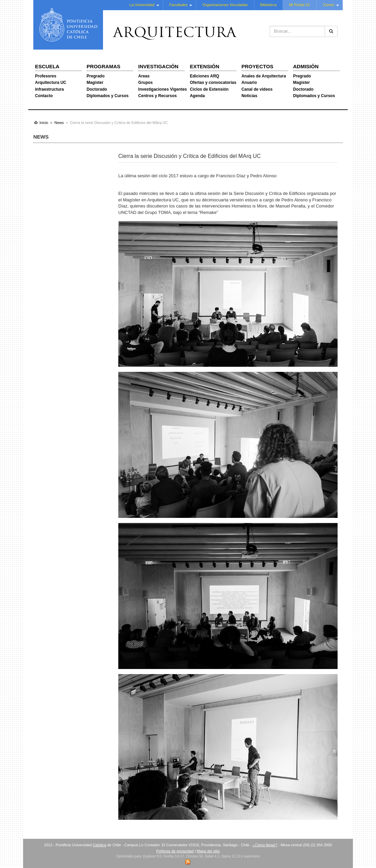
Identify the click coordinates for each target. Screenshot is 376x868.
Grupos (146, 83)
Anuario (249, 83)
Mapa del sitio (208, 851)
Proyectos (257, 66)
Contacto (44, 96)
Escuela (47, 66)
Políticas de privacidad (175, 851)
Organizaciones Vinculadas (225, 5)
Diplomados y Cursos (108, 96)
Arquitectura (175, 34)
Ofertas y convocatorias (213, 83)
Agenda (197, 96)
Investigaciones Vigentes (163, 89)
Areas (144, 76)
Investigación (158, 66)
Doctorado (97, 89)
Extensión (204, 66)
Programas (104, 66)
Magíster (95, 83)
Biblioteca (269, 5)
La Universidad (142, 5)
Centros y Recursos (158, 96)
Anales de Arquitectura (264, 76)
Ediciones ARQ (204, 76)
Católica (100, 845)
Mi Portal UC (300, 5)
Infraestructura (49, 89)
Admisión (306, 66)
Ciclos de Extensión (209, 89)
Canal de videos (257, 89)
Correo (329, 5)
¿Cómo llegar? (265, 845)
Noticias (249, 96)
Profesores (46, 76)
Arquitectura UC (51, 83)
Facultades (178, 5)
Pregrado (96, 76)
